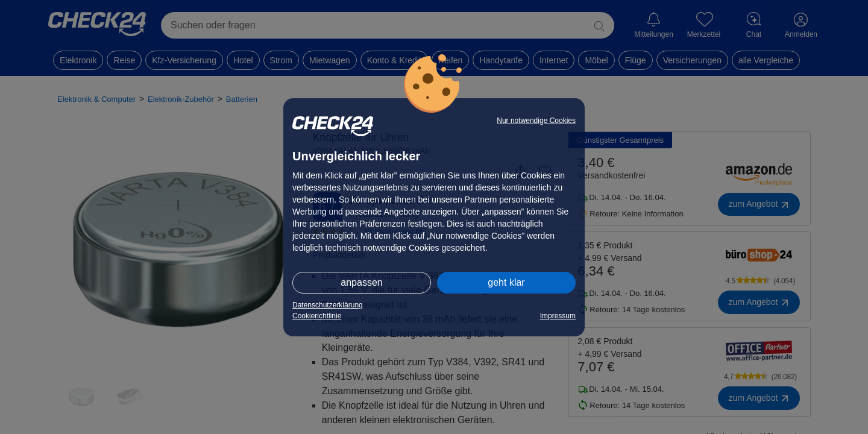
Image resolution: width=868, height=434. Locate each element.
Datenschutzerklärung (328, 305)
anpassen (361, 282)
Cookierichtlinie (317, 316)
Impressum (558, 316)
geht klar (506, 282)
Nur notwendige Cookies (536, 121)
